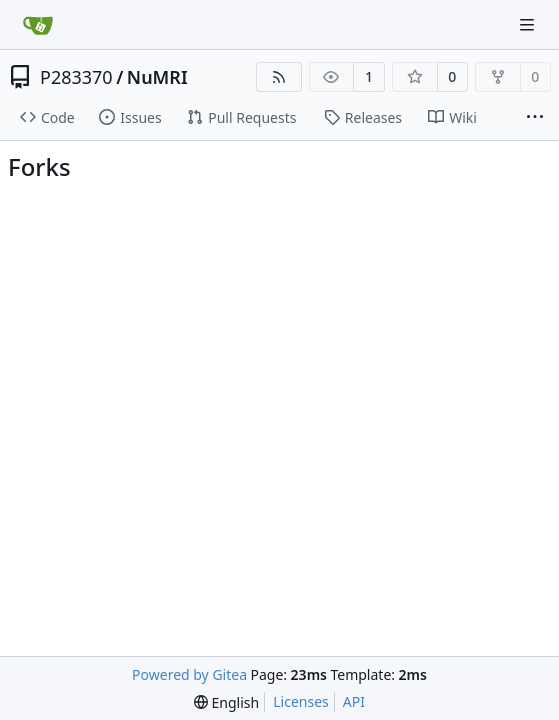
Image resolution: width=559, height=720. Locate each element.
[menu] (226, 702)
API (354, 701)
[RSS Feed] (279, 77)
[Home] (38, 25)
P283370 (76, 77)
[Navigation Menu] (529, 24)
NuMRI (157, 77)
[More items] (535, 118)
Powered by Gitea (189, 674)
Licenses (301, 701)
